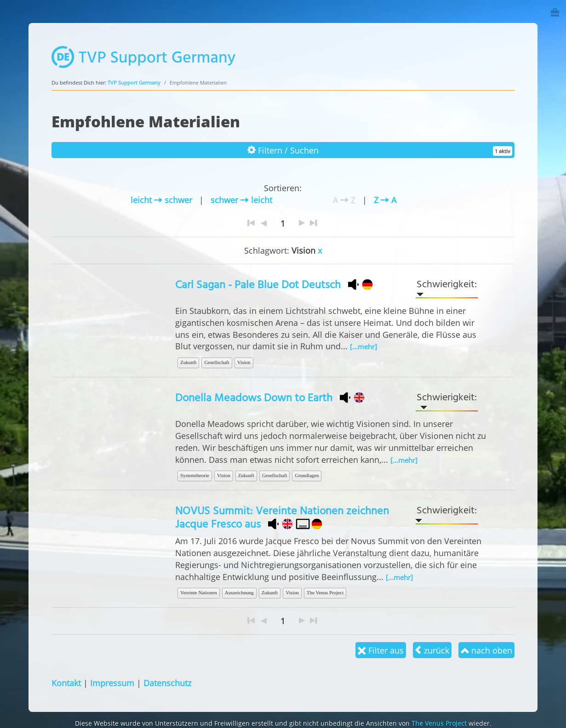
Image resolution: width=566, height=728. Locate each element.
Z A (385, 200)
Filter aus (381, 650)
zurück (432, 650)
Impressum (112, 683)
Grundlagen (307, 475)
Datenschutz (167, 683)
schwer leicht (241, 200)
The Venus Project (325, 592)
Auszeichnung (239, 592)
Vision (244, 362)
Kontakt (66, 683)
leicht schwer (161, 200)
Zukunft (188, 362)
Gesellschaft (217, 362)
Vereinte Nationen (199, 592)
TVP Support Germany (134, 82)
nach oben (486, 650)
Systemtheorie (195, 475)
